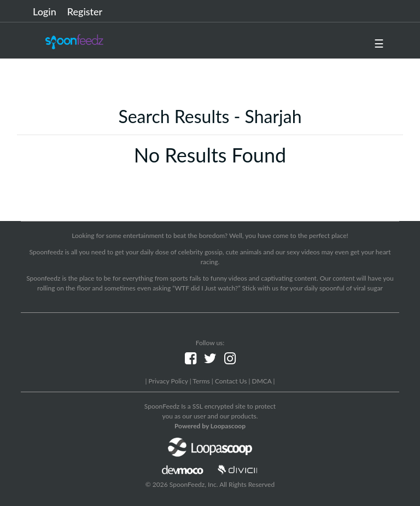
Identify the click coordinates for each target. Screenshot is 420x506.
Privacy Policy (168, 381)
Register (85, 11)
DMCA (262, 381)
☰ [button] (379, 43)
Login (45, 11)
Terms (201, 381)
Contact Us (231, 381)
